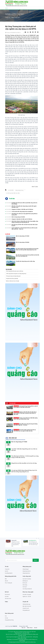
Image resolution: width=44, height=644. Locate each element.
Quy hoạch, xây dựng (27, 579)
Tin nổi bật (8, 234)
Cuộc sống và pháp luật (27, 589)
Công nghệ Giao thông (9, 620)
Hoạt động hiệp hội (9, 573)
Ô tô (6, 616)
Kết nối (7, 592)
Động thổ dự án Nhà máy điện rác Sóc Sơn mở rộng (24, 463)
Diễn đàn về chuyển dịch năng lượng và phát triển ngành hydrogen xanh (24, 207)
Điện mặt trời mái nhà (27, 606)
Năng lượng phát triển (11, 576)
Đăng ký (36, 560)
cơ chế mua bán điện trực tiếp (13, 193)
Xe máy (6, 618)
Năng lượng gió (26, 569)
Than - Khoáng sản (8, 583)
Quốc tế (6, 571)
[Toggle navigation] (6, 8)
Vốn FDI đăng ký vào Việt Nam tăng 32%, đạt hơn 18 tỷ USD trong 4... (33, 543)
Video (6, 602)
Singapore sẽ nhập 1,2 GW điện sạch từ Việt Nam (22, 209)
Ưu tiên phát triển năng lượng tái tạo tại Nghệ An (22, 212)
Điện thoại (30, 628)
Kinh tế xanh (7, 594)
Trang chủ (8, 17)
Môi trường (25, 585)
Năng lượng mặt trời (27, 571)
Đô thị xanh (25, 583)
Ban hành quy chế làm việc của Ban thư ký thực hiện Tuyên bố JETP (25, 225)
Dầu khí (6, 581)
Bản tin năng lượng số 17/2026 (19, 442)
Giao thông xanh (9, 613)
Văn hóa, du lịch (8, 598)
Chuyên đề (25, 602)
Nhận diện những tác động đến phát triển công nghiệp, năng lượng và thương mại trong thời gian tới (25, 222)
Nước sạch (25, 587)
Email (36, 628)
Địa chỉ (24, 628)
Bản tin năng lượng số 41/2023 (18, 217)
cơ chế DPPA (11, 190)
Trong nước (14, 540)
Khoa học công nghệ (28, 592)
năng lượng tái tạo (19, 190)
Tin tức (7, 566)
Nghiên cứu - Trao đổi (27, 596)
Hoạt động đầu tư (33, 540)
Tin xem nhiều (9, 269)
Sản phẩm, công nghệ (27, 594)
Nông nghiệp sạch (26, 610)
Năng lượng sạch (16, 17)
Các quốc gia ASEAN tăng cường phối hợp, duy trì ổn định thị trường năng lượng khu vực (24, 471)
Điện (6, 579)
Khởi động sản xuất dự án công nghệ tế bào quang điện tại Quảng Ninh (24, 214)
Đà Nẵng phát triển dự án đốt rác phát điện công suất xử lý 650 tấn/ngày (24, 203)
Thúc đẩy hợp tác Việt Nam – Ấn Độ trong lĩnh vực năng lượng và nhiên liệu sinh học (25, 457)
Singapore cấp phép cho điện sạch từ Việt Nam (22, 219)
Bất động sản (25, 581)
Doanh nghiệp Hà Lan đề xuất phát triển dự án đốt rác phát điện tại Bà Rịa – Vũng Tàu (24, 228)
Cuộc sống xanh (27, 576)
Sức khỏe (7, 596)
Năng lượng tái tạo (26, 573)
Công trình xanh (26, 608)
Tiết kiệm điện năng (26, 604)
